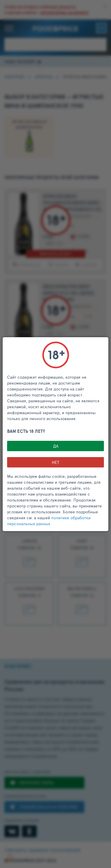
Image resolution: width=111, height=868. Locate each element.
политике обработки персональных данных (49, 521)
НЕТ (55, 462)
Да (56, 446)
